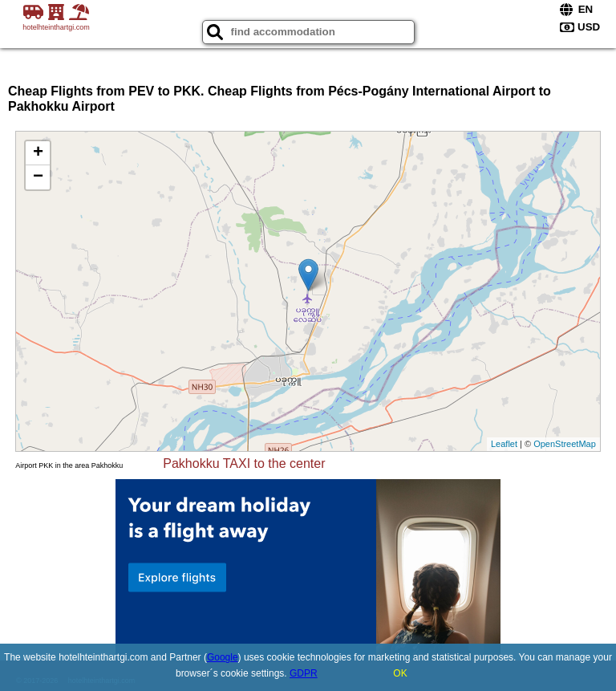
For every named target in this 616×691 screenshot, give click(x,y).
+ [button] (38, 153)
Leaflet (504, 444)
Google (223, 657)
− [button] (38, 177)
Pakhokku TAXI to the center (244, 463)
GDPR (304, 673)
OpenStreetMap (565, 444)
